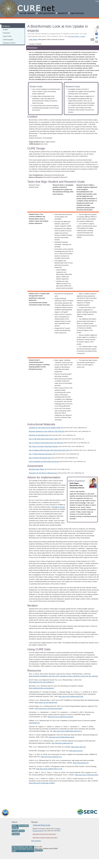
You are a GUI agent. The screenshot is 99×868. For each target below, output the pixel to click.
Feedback (16, 834)
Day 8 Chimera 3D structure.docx (40, 458)
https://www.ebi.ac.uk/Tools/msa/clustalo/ (48, 709)
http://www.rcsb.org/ (76, 751)
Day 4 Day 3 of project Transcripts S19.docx (44, 446)
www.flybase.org (34, 723)
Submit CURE (7, 36)
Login (97, 1)
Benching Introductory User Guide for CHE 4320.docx (47, 431)
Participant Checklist (9, 43)
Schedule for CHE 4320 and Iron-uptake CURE (45, 428)
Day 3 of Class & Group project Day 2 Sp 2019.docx (46, 443)
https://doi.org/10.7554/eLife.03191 (87, 775)
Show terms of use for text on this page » (44, 834)
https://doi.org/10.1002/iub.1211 (51, 757)
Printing (15, 831)
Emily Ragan (33, 39)
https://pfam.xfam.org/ (78, 747)
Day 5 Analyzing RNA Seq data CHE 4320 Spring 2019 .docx (49, 450)
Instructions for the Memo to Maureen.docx (43, 473)
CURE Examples (8, 40)
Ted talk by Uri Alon (58, 507)
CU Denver (6, 26)
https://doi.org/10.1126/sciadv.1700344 (42, 783)
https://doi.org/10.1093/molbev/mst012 (61, 737)
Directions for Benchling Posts (39, 435)
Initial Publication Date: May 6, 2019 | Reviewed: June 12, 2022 (56, 36)
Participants (7, 33)
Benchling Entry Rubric (37, 469)
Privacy (22, 831)
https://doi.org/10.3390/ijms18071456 (71, 696)
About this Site (15, 827)
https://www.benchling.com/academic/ (41, 688)
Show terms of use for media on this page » (45, 838)
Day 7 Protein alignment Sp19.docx (41, 454)
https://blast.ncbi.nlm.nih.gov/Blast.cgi (41, 682)
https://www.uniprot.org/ (81, 763)
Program (6, 29)
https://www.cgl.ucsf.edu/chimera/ (46, 702)
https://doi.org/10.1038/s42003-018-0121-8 (67, 731)
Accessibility (24, 826)
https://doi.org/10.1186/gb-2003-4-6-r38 (49, 769)
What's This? (39, 850)
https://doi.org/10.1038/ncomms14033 (60, 717)
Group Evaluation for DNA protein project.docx (44, 461)
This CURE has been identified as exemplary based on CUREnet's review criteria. (57, 34)
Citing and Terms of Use (42, 825)
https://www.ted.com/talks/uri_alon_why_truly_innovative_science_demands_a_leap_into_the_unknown (63, 676)
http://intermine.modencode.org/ (62, 743)
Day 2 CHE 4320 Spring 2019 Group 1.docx (44, 439)
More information (36, 841)
